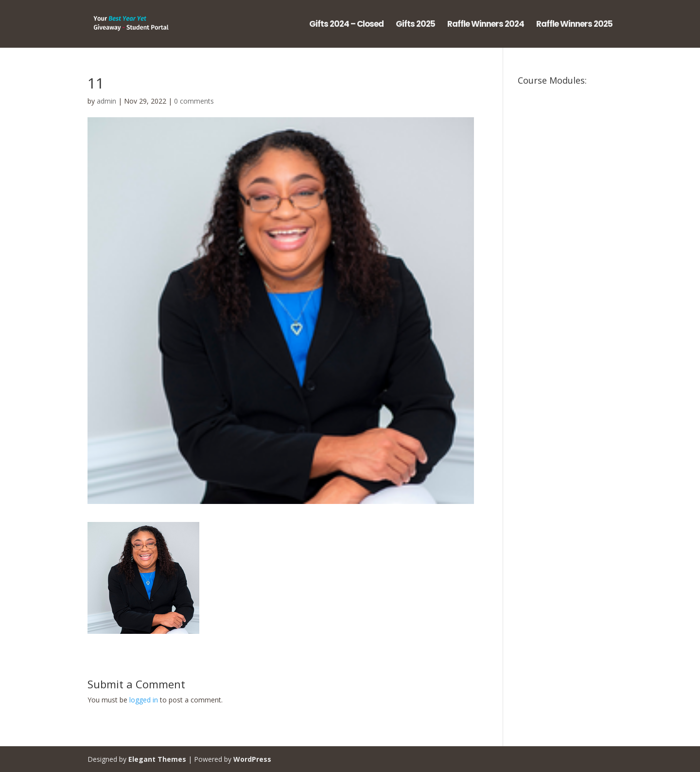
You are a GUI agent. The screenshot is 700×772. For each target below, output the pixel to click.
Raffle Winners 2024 (486, 25)
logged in (144, 700)
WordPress (252, 759)
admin (106, 101)
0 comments (194, 101)
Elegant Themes (157, 759)
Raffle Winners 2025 (574, 25)
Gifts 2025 (415, 25)
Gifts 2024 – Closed (346, 25)
